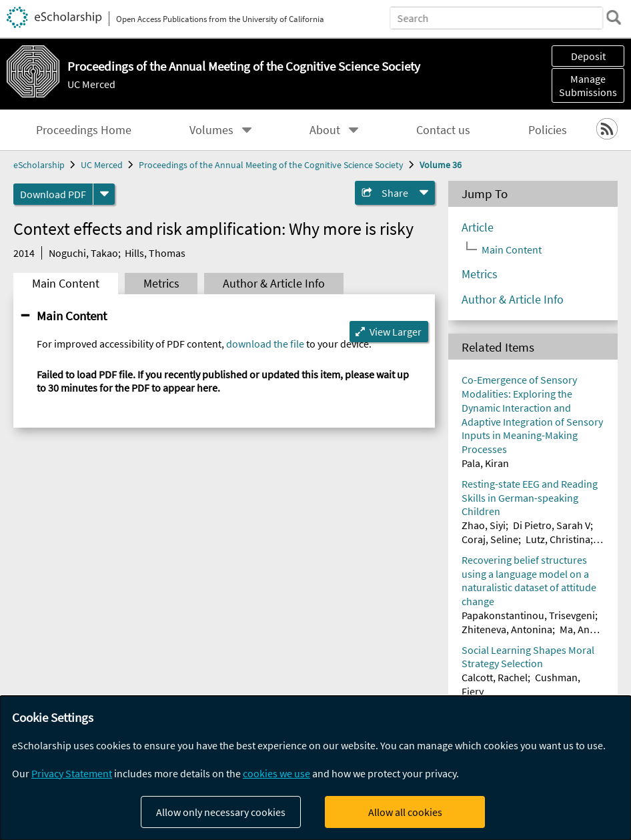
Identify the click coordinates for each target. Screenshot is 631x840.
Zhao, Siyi (484, 525)
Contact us (443, 130)
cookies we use (276, 773)
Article (478, 228)
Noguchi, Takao (83, 253)
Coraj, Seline (490, 539)
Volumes (211, 130)
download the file (265, 344)
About (325, 130)
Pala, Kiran (485, 463)
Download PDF (53, 194)
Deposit (588, 56)
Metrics (161, 284)
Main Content (66, 284)
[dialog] (315, 768)
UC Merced (91, 84)
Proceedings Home (84, 130)
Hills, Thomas (155, 253)
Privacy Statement (72, 773)
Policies (548, 130)
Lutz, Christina (558, 539)
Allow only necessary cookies (221, 812)
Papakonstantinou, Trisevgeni (528, 615)
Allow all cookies (405, 812)
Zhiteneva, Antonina (507, 629)
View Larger (396, 332)
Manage (588, 85)
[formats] (104, 194)
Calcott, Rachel (495, 677)
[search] (614, 17)
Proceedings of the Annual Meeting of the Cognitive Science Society (271, 165)
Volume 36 (441, 165)
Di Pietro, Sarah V (552, 525)
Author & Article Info (274, 284)
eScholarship (39, 165)
